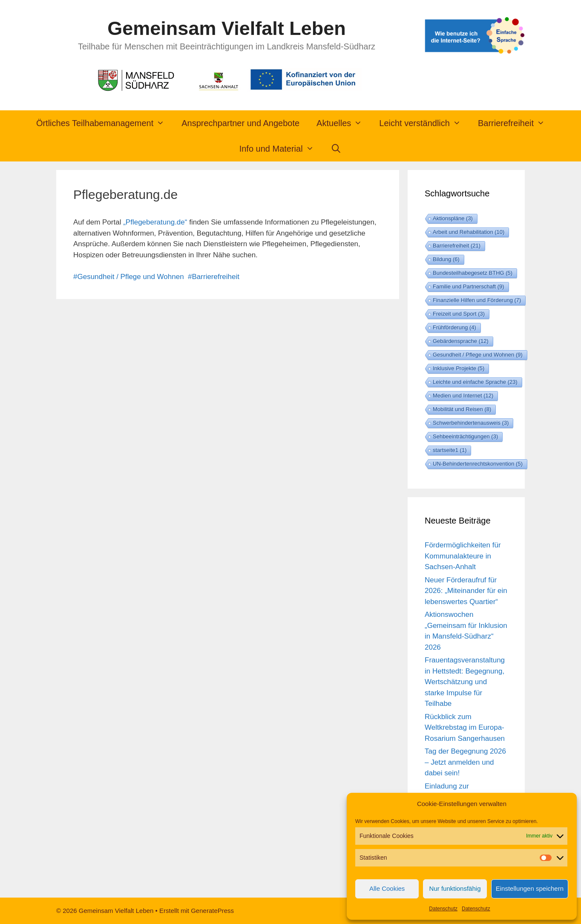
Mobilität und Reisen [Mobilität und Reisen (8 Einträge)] (462, 409)
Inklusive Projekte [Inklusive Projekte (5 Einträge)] (459, 368)
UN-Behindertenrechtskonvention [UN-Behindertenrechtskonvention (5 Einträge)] (478, 464)
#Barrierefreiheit (214, 277)
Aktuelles (344, 123)
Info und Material (281, 149)
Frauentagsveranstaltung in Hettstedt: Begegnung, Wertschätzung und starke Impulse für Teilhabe (465, 682)
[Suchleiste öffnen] (337, 149)
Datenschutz (443, 909)
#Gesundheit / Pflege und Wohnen (129, 277)
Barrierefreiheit (516, 123)
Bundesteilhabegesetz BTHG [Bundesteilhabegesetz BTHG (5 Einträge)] (473, 273)
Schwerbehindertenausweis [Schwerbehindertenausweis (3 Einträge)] (471, 423)
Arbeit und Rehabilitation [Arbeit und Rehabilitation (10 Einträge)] (469, 232)
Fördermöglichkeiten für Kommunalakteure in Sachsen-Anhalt (463, 556)
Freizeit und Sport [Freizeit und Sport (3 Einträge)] (459, 314)
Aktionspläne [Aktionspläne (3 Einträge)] (453, 218)
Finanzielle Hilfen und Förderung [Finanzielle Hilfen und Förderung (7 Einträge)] (477, 300)
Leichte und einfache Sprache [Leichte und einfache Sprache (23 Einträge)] (475, 382)
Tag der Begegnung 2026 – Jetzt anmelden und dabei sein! (465, 762)
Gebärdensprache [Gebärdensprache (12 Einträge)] (461, 341)
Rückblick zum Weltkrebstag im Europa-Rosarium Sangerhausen (465, 728)
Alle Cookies (387, 888)
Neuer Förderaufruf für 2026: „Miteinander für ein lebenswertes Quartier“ (466, 591)
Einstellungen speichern (530, 888)
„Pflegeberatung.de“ (155, 222)
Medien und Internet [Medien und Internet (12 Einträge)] (463, 396)
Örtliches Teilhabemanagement (105, 123)
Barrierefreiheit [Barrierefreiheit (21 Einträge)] (457, 246)
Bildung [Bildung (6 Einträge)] (446, 259)
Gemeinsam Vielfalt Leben (226, 28)
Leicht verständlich (424, 123)
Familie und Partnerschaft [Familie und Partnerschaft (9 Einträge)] (469, 286)
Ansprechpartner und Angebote (240, 123)
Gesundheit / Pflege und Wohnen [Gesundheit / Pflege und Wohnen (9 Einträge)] (478, 355)
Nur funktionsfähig (455, 888)
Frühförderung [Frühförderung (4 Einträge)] (454, 327)
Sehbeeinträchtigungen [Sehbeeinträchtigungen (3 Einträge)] (465, 436)
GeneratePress (212, 911)
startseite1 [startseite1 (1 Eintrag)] (450, 450)
